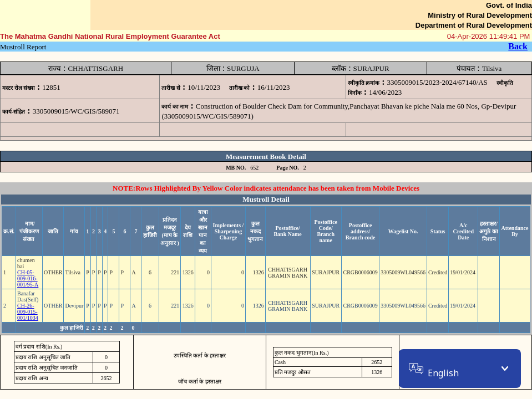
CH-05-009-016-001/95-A (28, 278)
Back (518, 46)
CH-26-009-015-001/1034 (28, 312)
